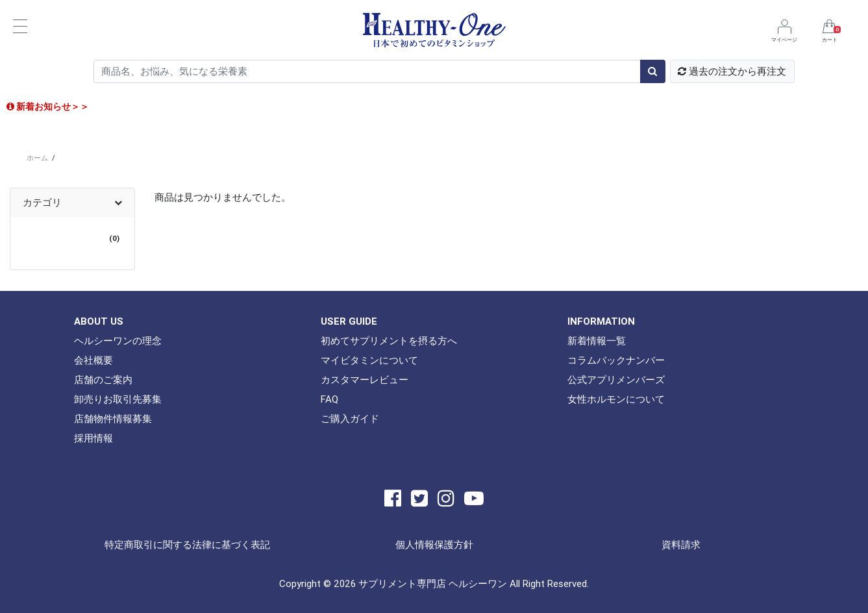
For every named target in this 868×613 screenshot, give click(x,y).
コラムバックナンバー (616, 360)
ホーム (37, 158)
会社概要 (93, 360)
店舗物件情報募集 (113, 419)
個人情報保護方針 (434, 544)
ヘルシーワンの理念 (118, 341)
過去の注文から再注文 (732, 71)
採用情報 (93, 438)
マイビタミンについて (369, 360)
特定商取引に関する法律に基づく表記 (187, 544)
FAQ (329, 399)
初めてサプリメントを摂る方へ (389, 341)
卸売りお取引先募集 (118, 399)
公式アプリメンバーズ (616, 380)
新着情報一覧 (597, 341)
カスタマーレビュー (365, 380)
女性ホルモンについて (616, 399)
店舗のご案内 (103, 380)
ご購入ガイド (350, 419)
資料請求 (681, 544)
